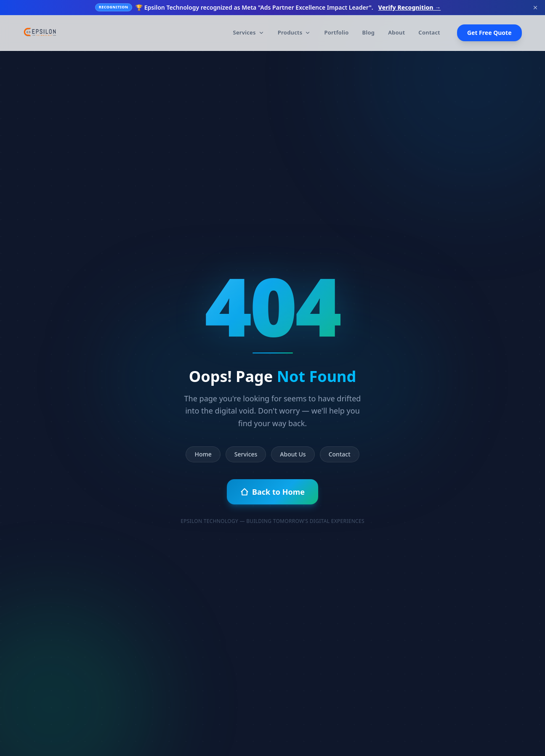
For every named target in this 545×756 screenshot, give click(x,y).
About (396, 32)
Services (248, 32)
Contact (429, 32)
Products (294, 32)
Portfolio (336, 32)
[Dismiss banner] (535, 8)
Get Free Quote (489, 33)
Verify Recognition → (410, 7)
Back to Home (272, 492)
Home (203, 454)
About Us (293, 454)
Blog (369, 32)
